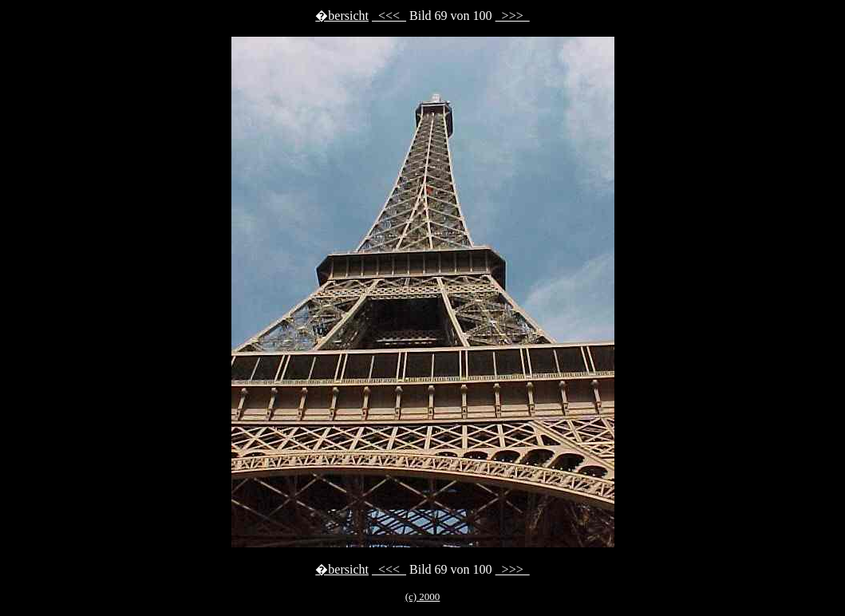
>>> (513, 16)
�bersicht (342, 16)
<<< (389, 16)
